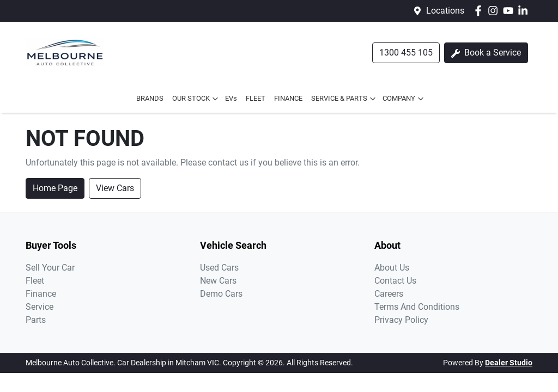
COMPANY (404, 99)
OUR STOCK (196, 99)
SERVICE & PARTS (345, 99)
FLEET (256, 98)
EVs (231, 98)
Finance (41, 294)
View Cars (115, 188)
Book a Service (486, 53)
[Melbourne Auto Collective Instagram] (495, 11)
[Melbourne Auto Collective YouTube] (510, 11)
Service (40, 307)
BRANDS (150, 98)
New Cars (218, 281)
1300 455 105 (406, 53)
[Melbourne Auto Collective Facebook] (480, 11)
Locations (445, 11)
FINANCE (288, 98)
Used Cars (219, 268)
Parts (36, 320)
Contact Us (395, 281)
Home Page (55, 188)
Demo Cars (221, 294)
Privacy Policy (401, 320)
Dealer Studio (509, 363)
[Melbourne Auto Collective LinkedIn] (525, 11)
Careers (389, 294)
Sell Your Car (50, 268)
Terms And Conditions (417, 307)
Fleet (35, 281)
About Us (392, 268)
